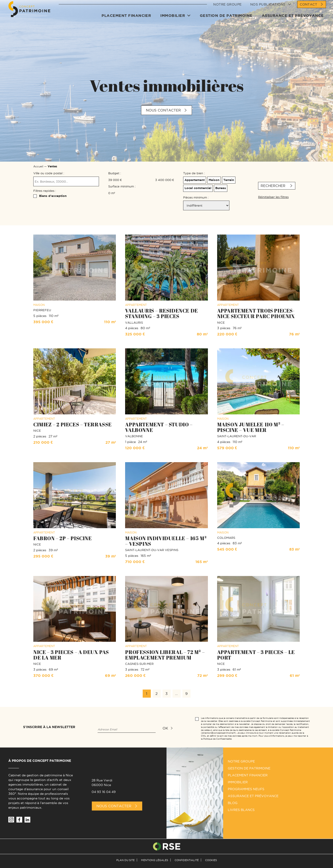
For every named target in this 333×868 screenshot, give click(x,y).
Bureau (220, 187)
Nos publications (268, 9)
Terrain (228, 179)
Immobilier (173, 20)
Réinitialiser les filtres (273, 197)
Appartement (194, 179)
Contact (308, 9)
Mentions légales (155, 860)
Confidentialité (187, 860)
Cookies (211, 860)
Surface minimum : (122, 186)
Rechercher (274, 186)
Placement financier (126, 20)
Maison (213, 179)
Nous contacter (163, 110)
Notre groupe (227, 9)
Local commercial (197, 187)
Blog (233, 803)
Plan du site (125, 860)
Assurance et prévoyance (293, 20)
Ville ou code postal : (49, 173)
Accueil (38, 166)
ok (165, 728)
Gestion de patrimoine (226, 20)
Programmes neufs (246, 789)
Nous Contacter (114, 806)
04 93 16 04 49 (104, 792)
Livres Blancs (241, 810)
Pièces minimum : (196, 197)
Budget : (115, 173)
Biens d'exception (53, 196)
